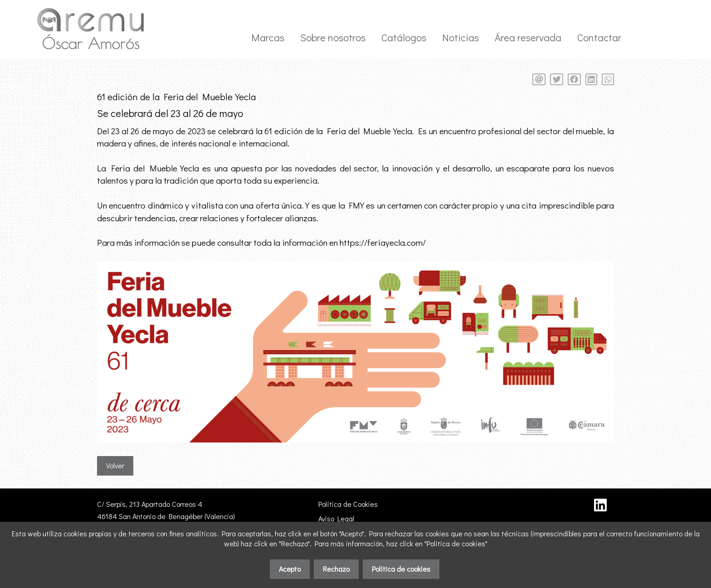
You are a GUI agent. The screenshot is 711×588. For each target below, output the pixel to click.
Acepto (290, 569)
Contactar (599, 37)
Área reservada (528, 37)
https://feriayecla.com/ (383, 242)
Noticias (460, 37)
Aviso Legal (336, 518)
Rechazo (336, 569)
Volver (115, 465)
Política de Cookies (348, 504)
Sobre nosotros (333, 37)
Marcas (268, 37)
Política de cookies (401, 569)
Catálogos (404, 37)
